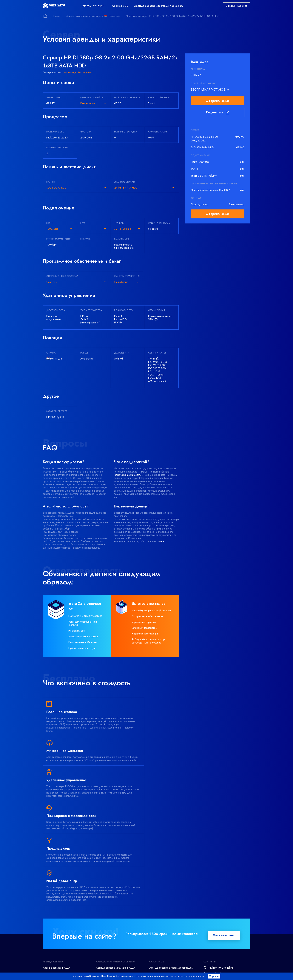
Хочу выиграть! (224, 857)
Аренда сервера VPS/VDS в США (116, 889)
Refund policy (134, 972)
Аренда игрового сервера (57, 925)
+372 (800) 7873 (218, 895)
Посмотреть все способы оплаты (137, 963)
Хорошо (215, 976)
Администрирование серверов (60, 949)
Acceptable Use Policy (198, 972)
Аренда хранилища (54, 931)
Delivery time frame (164, 972)
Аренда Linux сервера (55, 919)
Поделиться (218, 113)
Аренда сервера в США (56, 889)
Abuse (225, 972)
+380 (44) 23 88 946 (220, 915)
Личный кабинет (237, 6)
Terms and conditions (76, 972)
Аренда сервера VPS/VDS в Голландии (119, 901)
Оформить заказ (218, 101)
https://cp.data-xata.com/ (128, 475)
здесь (161, 541)
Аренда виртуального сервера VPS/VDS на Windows (119, 909)
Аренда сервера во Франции (59, 901)
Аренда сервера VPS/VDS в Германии (118, 895)
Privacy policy (107, 972)
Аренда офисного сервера (58, 937)
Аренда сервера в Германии (59, 895)
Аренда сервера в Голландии (60, 907)
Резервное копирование (57, 943)
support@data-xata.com (221, 901)
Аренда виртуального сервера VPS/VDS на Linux (119, 918)
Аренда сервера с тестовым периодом (158, 6)
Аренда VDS (120, 6)
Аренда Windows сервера (58, 913)
